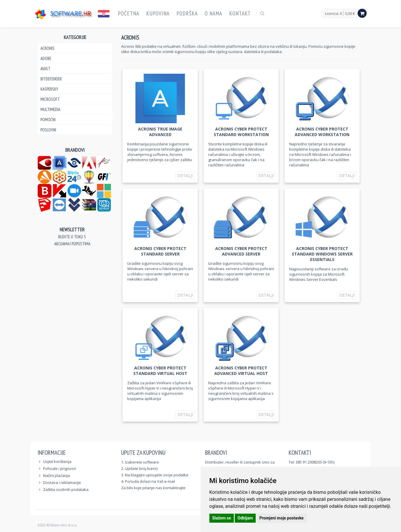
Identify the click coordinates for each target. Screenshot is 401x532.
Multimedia (50, 109)
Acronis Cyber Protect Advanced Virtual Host (241, 371)
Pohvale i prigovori (60, 468)
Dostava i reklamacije (62, 482)
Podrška (187, 13)
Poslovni (48, 130)
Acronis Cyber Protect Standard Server (160, 251)
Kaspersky (49, 89)
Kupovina (158, 13)
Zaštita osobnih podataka (66, 489)
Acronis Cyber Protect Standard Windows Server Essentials (322, 254)
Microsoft (50, 99)
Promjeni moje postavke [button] (282, 518)
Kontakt (240, 13)
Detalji (185, 176)
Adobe (46, 58)
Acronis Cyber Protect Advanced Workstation (322, 132)
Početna (129, 13)
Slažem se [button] (222, 518)
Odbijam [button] (245, 518)
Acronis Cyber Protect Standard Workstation (241, 132)
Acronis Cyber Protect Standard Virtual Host (160, 371)
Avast (45, 69)
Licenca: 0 (333, 14)
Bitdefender (51, 79)
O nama (213, 13)
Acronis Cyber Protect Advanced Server (241, 251)
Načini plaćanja (56, 475)
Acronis (47, 48)
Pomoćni (48, 120)
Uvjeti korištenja (57, 461)
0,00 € (350, 13)
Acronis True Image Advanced (160, 132)
